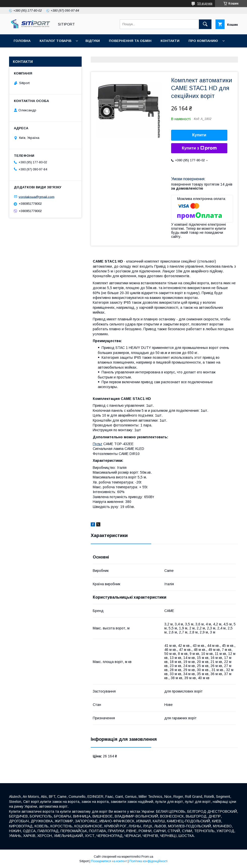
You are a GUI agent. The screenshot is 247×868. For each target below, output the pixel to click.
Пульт (98, 444)
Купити (199, 135)
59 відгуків (205, 4)
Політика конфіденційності (148, 861)
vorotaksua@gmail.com (37, 197)
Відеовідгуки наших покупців (92, 54)
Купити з (199, 148)
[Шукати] (205, 24)
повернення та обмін (130, 41)
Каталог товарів (55, 41)
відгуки (93, 41)
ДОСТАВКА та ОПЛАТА (34, 54)
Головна (22, 41)
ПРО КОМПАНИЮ (203, 41)
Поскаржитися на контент (109, 861)
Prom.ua (147, 857)
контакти (170, 41)
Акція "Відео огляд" (149, 54)
